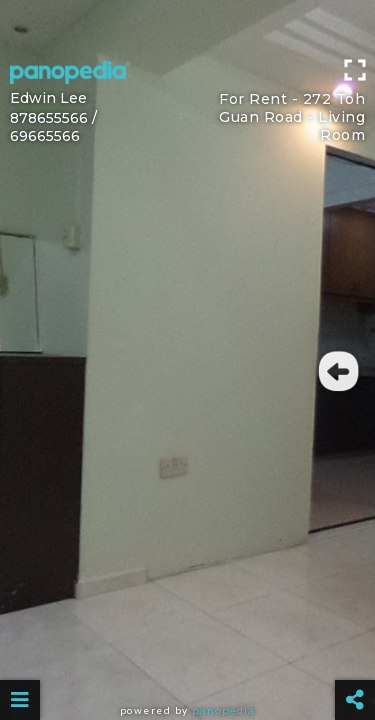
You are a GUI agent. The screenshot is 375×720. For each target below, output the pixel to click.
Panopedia (223, 710)
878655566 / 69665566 (53, 127)
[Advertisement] (187, 25)
